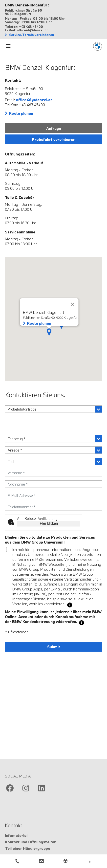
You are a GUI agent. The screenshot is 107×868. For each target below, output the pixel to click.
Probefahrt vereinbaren (54, 139)
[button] (49, 332)
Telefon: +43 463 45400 (24, 27)
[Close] (72, 304)
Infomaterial (16, 835)
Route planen (21, 113)
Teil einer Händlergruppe (28, 848)
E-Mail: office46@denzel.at (26, 30)
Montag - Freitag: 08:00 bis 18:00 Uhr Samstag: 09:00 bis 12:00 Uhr (35, 20)
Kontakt (14, 825)
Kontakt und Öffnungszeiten (31, 842)
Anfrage (54, 128)
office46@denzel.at (34, 100)
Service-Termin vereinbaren (31, 35)
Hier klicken (49, 523)
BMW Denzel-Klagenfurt (27, 5)
